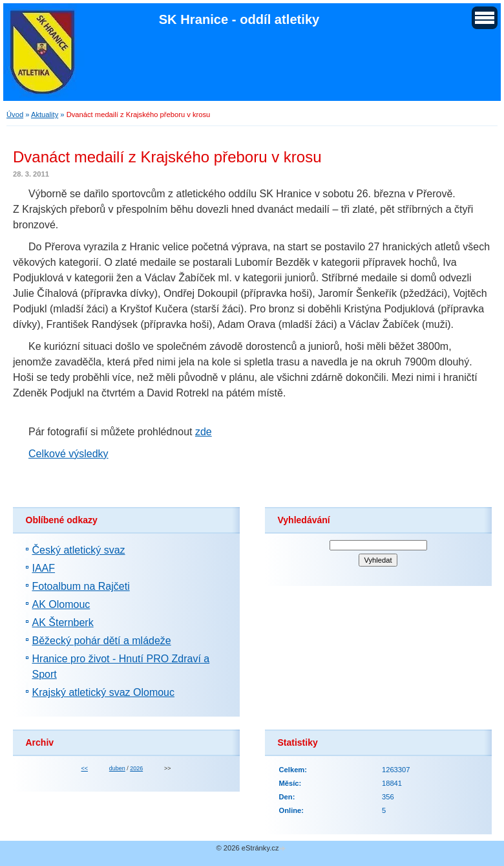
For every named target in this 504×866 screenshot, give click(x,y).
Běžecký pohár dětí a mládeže (102, 641)
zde (204, 432)
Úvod (15, 114)
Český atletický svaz (79, 550)
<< (84, 768)
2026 (136, 768)
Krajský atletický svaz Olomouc (104, 692)
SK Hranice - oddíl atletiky (239, 19)
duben (117, 768)
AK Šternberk (63, 622)
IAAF (44, 568)
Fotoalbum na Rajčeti (81, 586)
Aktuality (45, 114)
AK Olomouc (61, 604)
